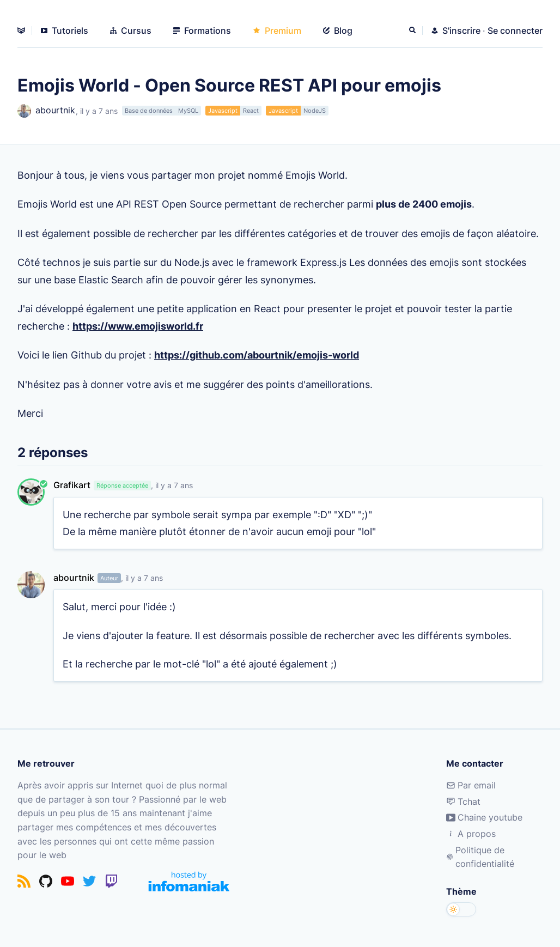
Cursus (131, 31)
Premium (277, 31)
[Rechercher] (413, 31)
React (251, 111)
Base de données (149, 111)
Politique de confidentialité (480, 857)
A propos (471, 834)
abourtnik (46, 111)
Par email (471, 785)
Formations (202, 31)
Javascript (223, 111)
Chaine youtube (484, 818)
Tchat (463, 802)
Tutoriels (65, 31)
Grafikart (72, 485)
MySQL (188, 111)
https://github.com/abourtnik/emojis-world (257, 354)
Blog (338, 31)
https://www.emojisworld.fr (138, 326)
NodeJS (315, 111)
